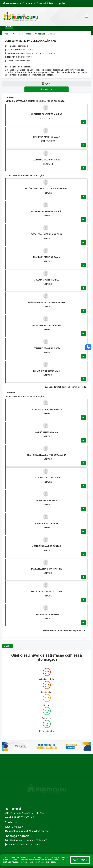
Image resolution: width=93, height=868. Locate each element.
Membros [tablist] (47, 89)
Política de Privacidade (51, 860)
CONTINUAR (80, 860)
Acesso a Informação (23, 34)
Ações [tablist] (46, 84)
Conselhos (40, 34)
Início (7, 34)
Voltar (8, 646)
